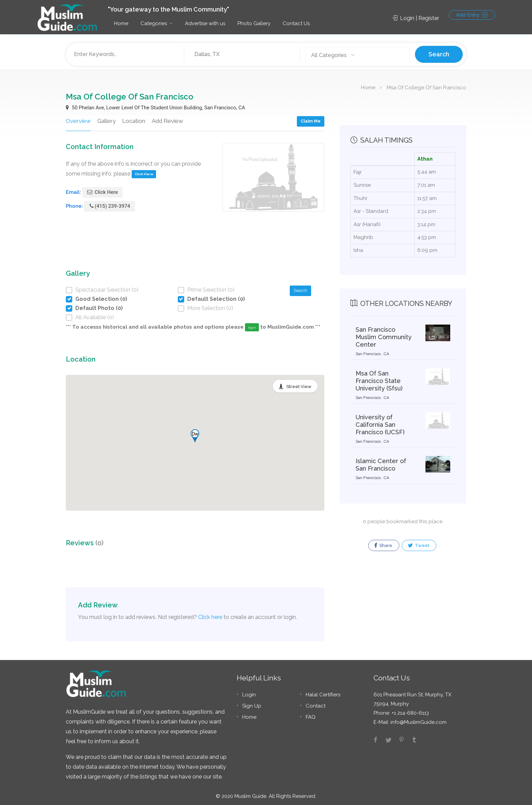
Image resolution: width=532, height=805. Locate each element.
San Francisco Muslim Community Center (384, 337)
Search (439, 54)
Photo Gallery (254, 23)
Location (134, 121)
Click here (210, 617)
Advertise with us (205, 23)
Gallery (107, 121)
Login (249, 695)
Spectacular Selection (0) (107, 290)
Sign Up (252, 706)
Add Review (167, 121)
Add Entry (472, 15)
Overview (78, 121)
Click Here (144, 174)
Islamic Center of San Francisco (381, 465)
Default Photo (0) (99, 308)
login (252, 327)
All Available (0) (95, 317)
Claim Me (311, 121)
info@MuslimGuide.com (418, 722)
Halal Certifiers (323, 695)
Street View (299, 387)
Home (121, 23)
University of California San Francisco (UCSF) (380, 425)
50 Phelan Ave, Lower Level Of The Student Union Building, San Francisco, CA (155, 108)
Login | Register (416, 18)
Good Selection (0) (101, 299)
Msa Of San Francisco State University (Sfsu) (379, 381)
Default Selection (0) (216, 299)
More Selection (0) (210, 308)
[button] (195, 436)
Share (383, 546)
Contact (316, 706)
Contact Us (296, 23)
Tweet (419, 546)
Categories (154, 23)
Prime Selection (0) (211, 290)
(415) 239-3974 (110, 206)
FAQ (311, 717)
